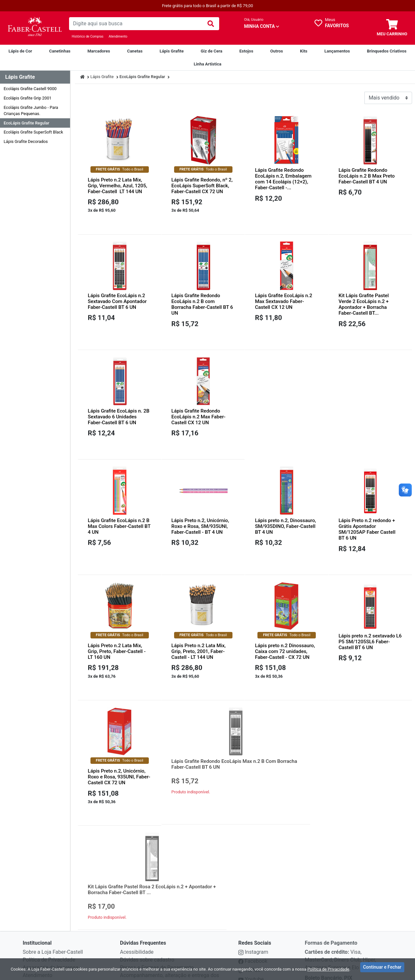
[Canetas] (135, 51)
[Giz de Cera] (212, 51)
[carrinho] (392, 28)
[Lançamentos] (337, 51)
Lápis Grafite (102, 77)
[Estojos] (246, 51)
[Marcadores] (99, 51)
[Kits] (304, 51)
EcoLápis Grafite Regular (26, 123)
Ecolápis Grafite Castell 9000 (30, 89)
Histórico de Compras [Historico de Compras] (88, 36)
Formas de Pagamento (331, 953)
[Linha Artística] (207, 64)
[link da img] (35, 28)
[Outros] (277, 51)
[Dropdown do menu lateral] (35, 77)
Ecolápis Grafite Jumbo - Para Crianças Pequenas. (31, 111)
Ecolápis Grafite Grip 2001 (28, 98)
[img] (211, 24)
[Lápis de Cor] (20, 51)
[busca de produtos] (136, 24)
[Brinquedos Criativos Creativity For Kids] (387, 51)
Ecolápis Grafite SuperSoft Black (33, 132)
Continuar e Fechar (382, 968)
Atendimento (118, 36)
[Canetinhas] (60, 51)
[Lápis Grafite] (172, 51)
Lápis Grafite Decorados (26, 141)
